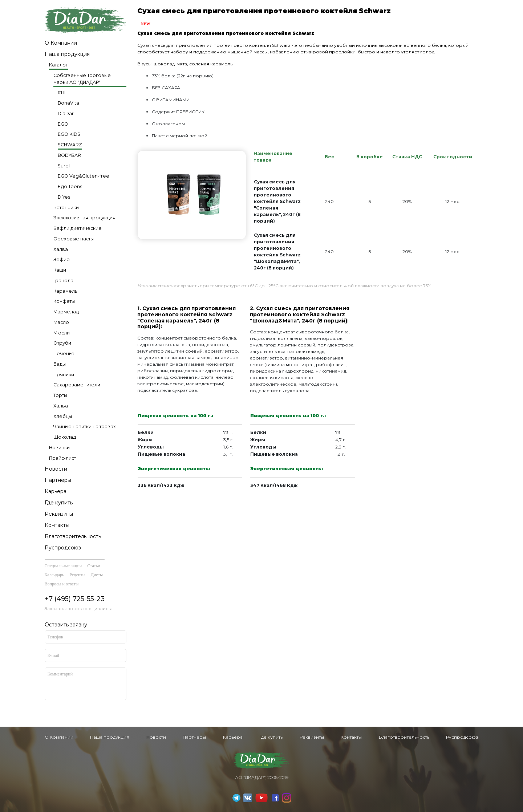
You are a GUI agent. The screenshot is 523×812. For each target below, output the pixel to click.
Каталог (58, 65)
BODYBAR (69, 155)
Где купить (59, 503)
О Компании (61, 43)
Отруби (62, 343)
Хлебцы (63, 416)
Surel (64, 166)
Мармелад (66, 312)
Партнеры (58, 480)
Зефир (62, 259)
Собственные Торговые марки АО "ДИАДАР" (82, 79)
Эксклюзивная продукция (84, 218)
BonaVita (68, 103)
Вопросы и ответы (62, 584)
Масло (61, 322)
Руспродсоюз (63, 548)
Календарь (54, 575)
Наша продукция (67, 54)
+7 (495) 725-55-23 (75, 599)
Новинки (59, 448)
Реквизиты (59, 514)
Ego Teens (70, 186)
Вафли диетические (78, 228)
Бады (60, 364)
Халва (61, 249)
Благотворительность (73, 536)
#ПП (63, 92)
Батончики (66, 208)
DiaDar (66, 113)
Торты (60, 395)
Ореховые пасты (74, 239)
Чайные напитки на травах (85, 427)
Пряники (64, 375)
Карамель (65, 291)
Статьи (94, 566)
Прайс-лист (62, 458)
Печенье (64, 354)
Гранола (63, 281)
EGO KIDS (69, 134)
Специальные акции (63, 566)
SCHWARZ (70, 145)
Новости (56, 469)
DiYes (64, 197)
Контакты (57, 525)
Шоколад (65, 437)
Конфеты (64, 301)
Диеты (97, 575)
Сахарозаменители (77, 385)
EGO (63, 124)
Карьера (56, 491)
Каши (60, 270)
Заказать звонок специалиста (79, 608)
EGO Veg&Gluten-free (84, 176)
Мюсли (62, 333)
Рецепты (77, 575)
